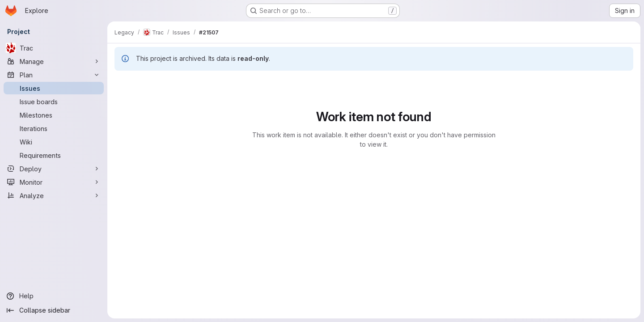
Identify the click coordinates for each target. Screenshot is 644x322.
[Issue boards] (54, 102)
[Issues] (54, 88)
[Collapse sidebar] (54, 310)
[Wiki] (54, 142)
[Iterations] (54, 128)
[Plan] (54, 75)
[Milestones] (54, 115)
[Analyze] (54, 195)
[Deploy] (54, 169)
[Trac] (54, 48)
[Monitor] (54, 182)
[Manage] (54, 61)
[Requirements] (54, 155)
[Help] (54, 296)
